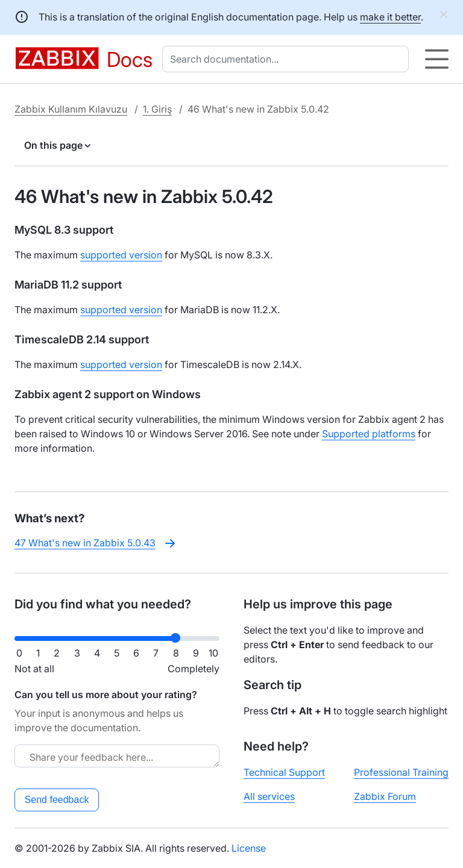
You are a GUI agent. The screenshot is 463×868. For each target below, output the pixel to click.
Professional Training (401, 772)
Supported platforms (369, 434)
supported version (121, 255)
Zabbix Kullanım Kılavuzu (71, 109)
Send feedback (57, 800)
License (249, 848)
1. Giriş (157, 109)
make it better (390, 17)
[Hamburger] (437, 59)
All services (269, 796)
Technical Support (284, 772)
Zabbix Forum (385, 796)
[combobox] (288, 59)
